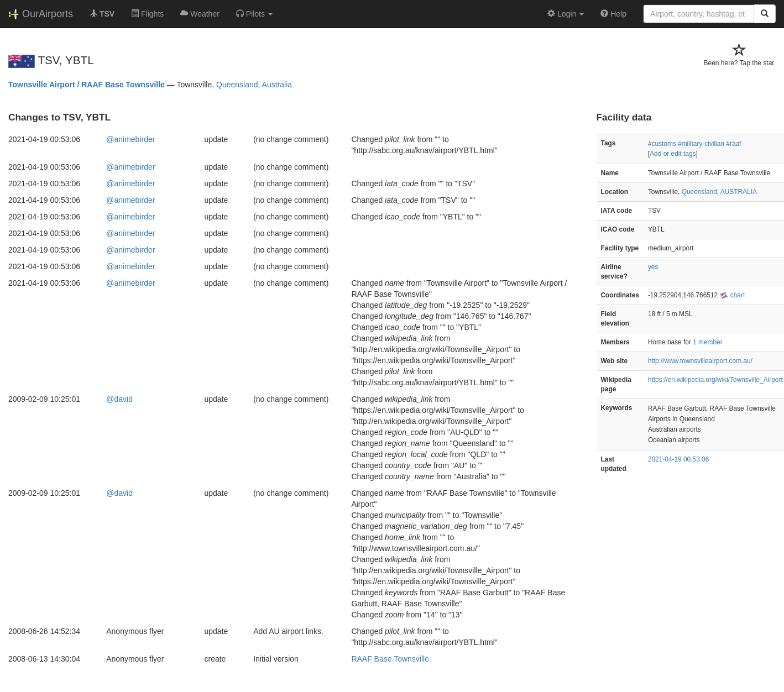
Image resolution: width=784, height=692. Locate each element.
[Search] (765, 14)
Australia (277, 85)
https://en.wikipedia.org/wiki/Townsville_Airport (715, 380)
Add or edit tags (673, 154)
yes (653, 267)
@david (119, 399)
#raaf (733, 144)
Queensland (237, 85)
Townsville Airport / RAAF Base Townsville (87, 85)
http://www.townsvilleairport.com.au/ (700, 361)
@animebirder (130, 139)
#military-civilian (701, 144)
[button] (254, 14)
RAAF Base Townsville (390, 659)
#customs (662, 144)
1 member (708, 342)
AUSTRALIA (739, 192)
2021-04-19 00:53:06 (678, 459)
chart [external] (732, 295)
